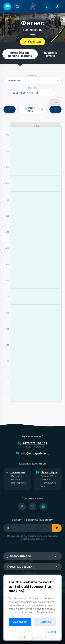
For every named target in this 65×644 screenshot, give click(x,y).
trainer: (33, 88)
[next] (55, 109)
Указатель (32, 42)
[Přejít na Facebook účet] (22, 507)
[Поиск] (18, 7)
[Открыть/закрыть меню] (7, 7)
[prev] (10, 109)
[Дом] (33, 6)
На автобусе (47, 472)
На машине (16, 472)
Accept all (20, 622)
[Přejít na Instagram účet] (32, 507)
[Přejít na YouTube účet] (43, 507)
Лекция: (33, 75)
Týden (55, 103)
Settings (45, 622)
